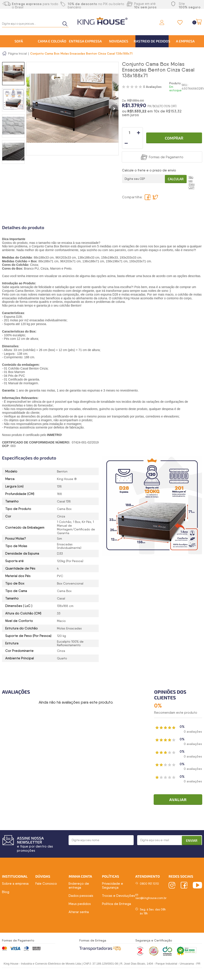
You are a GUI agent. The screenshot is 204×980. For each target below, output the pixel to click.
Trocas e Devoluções (118, 896)
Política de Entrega (117, 904)
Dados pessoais (81, 896)
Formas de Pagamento (166, 147)
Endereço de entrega (79, 886)
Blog (6, 892)
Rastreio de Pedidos (152, 41)
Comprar (174, 133)
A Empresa (185, 41)
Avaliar (179, 800)
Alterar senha (79, 913)
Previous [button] (31, 109)
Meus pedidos (80, 904)
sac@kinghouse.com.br (151, 899)
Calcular (174, 168)
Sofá (19, 41)
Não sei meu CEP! (192, 172)
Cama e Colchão (52, 41)
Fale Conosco (46, 884)
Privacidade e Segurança (113, 886)
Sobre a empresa (15, 884)
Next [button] (114, 109)
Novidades (119, 41)
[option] (13, 74)
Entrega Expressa (85, 41)
